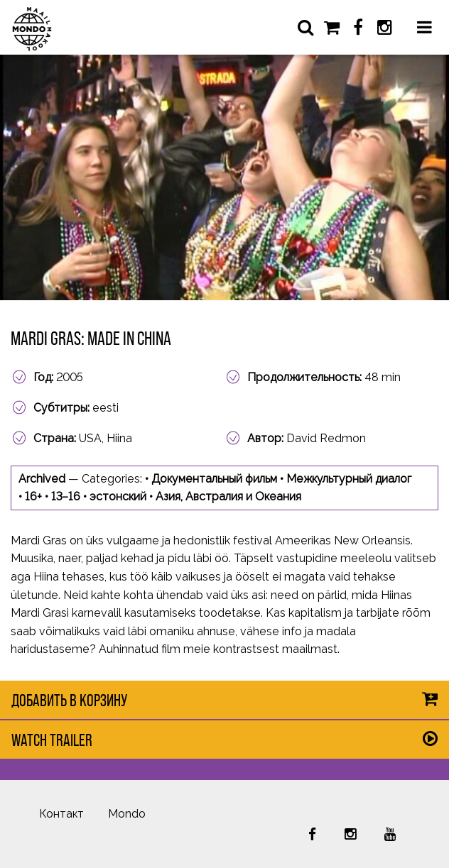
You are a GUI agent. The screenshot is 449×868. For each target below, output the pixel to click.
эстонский (118, 496)
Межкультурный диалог (349, 479)
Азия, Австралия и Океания (228, 496)
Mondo (127, 814)
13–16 (66, 496)
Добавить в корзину (69, 700)
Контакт (61, 814)
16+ (33, 496)
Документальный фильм (214, 479)
